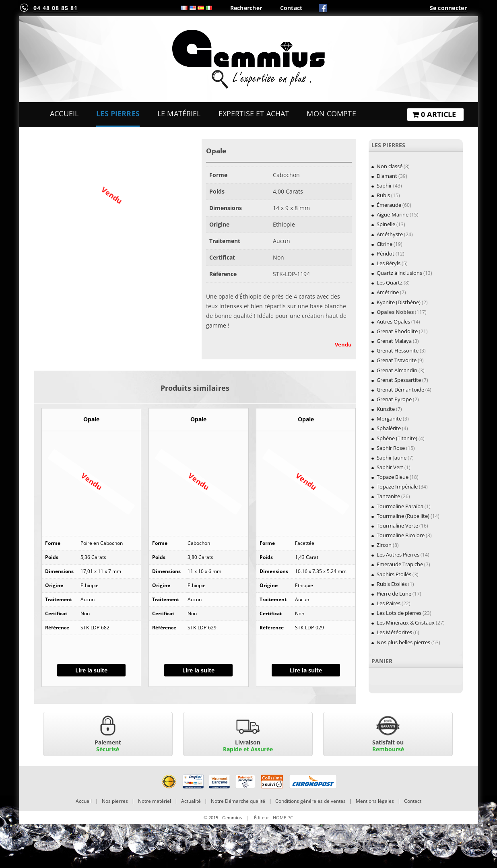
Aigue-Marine (393, 214)
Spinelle (386, 224)
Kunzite (386, 409)
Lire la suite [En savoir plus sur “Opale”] (91, 670)
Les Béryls (389, 263)
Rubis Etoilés (392, 584)
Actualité (191, 801)
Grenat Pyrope (394, 399)
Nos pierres (115, 801)
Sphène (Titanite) (397, 438)
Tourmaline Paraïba (400, 506)
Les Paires (389, 603)
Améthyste (390, 234)
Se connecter (448, 8)
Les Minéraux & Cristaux (406, 623)
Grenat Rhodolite (397, 331)
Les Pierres (118, 113)
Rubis (383, 195)
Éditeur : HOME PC (273, 817)
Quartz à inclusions (399, 273)
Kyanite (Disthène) (399, 302)
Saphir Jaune (392, 458)
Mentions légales (375, 801)
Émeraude (389, 205)
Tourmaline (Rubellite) (403, 516)
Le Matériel (179, 113)
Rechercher (246, 8)
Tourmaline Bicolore (401, 535)
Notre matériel (155, 801)
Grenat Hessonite (398, 350)
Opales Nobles (395, 312)
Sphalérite (389, 428)
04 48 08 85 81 (56, 8)
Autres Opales (393, 322)
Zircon (384, 545)
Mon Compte (331, 113)
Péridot (386, 254)
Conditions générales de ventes (310, 801)
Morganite (389, 419)
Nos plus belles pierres (403, 642)
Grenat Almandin (397, 370)
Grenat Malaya (394, 341)
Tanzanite (388, 496)
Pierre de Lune (394, 594)
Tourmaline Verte (397, 526)
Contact (291, 8)
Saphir (384, 186)
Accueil (64, 113)
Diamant (387, 176)
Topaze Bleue (393, 477)
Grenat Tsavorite (397, 360)
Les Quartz (390, 282)
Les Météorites (394, 632)
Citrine (385, 244)
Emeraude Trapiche (400, 564)
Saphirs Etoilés (394, 574)
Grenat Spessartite (399, 380)
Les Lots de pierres (399, 613)
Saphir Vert (390, 467)
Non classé (390, 166)
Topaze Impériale (397, 487)
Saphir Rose (391, 448)
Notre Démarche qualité (238, 801)
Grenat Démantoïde (400, 390)
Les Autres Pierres (398, 555)
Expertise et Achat (254, 113)
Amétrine (388, 292)
